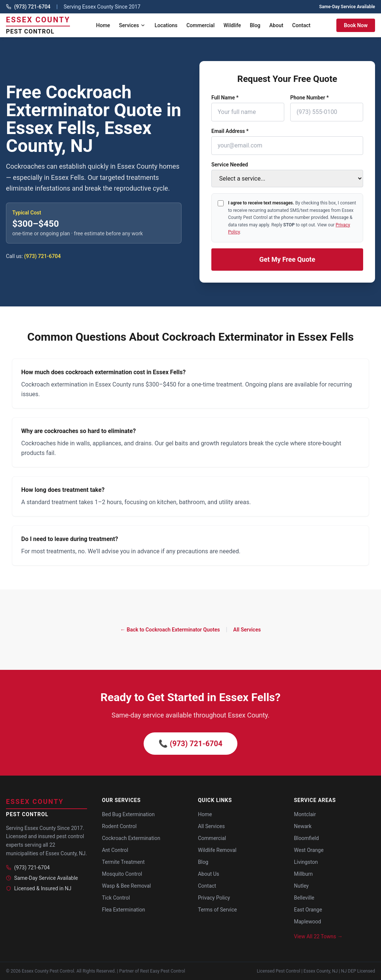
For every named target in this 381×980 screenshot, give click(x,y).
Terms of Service (217, 910)
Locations (166, 25)
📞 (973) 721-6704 (190, 744)
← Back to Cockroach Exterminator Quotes (170, 630)
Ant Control (115, 850)
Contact (301, 25)
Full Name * (225, 98)
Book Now (356, 25)
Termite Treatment (123, 862)
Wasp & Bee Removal (127, 886)
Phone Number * (310, 98)
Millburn (303, 874)
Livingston (306, 862)
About (276, 25)
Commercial (201, 25)
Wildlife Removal (217, 850)
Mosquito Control (122, 874)
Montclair (305, 814)
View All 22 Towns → (318, 936)
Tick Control (116, 898)
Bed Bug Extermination (128, 814)
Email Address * (230, 131)
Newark (303, 826)
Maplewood (308, 922)
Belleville (304, 898)
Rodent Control (119, 826)
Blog (255, 25)
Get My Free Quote (287, 259)
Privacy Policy (214, 898)
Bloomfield (306, 838)
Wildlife (232, 25)
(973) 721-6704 (32, 7)
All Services (247, 630)
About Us (209, 874)
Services (132, 25)
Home (103, 25)
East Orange (308, 910)
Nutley (301, 886)
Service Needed (230, 165)
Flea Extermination (124, 910)
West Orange (309, 850)
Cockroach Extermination (131, 838)
